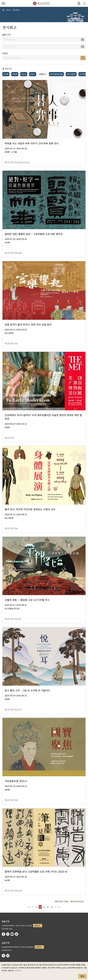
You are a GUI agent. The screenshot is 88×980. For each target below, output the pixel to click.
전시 (8, 10)
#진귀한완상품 (56, 74)
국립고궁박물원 (41, 3)
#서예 (6, 74)
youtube (12, 934)
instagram (8, 934)
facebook (3, 934)
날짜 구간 (6, 35)
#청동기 (43, 74)
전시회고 (16, 10)
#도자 (24, 74)
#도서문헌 (71, 74)
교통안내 (37, 926)
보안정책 (18, 970)
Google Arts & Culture (16, 934)
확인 (82, 976)
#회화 (15, 74)
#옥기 (33, 74)
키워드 (5, 53)
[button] (79, 3)
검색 (83, 58)
